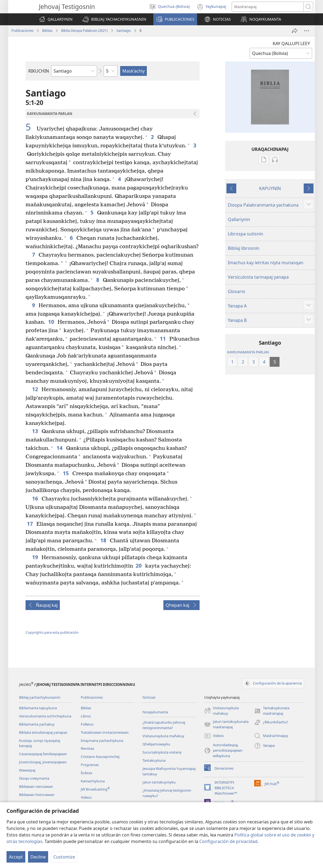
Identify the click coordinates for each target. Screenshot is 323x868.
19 (35, 557)
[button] (114, 19)
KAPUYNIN (270, 188)
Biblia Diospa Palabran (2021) (84, 30)
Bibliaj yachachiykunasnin (40, 697)
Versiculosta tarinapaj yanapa (258, 277)
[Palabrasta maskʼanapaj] (268, 7)
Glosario (237, 291)
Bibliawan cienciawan (36, 786)
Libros (86, 716)
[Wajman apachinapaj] (295, 31)
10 (52, 322)
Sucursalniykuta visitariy (162, 752)
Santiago (124, 30)
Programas (90, 765)
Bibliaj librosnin (244, 248)
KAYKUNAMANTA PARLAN (248, 352)
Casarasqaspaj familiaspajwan (43, 754)
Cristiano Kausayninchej (100, 757)
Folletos (87, 724)
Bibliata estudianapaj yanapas (43, 732)
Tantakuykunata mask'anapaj (272, 711)
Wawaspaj (27, 770)
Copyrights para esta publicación (52, 632)
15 (66, 473)
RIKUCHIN (39, 71)
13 (35, 431)
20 (139, 566)
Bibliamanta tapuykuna (38, 708)
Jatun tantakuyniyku (159, 782)
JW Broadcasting (95, 789)
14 (60, 448)
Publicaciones (22, 30)
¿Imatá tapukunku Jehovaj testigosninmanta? (164, 725)
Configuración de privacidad (228, 841)
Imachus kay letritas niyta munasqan (266, 263)
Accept (16, 857)
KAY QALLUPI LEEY (291, 43)
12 (35, 389)
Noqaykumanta (155, 712)
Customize (64, 857)
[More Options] (307, 31)
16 (35, 498)
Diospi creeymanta (34, 778)
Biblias (47, 30)
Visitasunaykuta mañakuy (163, 736)
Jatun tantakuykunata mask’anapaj (226, 724)
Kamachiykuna (93, 781)
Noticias (149, 697)
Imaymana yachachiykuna (102, 741)
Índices (86, 773)
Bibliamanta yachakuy (37, 724)
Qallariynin (239, 219)
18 (104, 540)
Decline (38, 857)
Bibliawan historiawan (37, 795)
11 (163, 339)
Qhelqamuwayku (156, 744)
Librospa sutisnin (246, 234)
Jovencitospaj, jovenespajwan (43, 762)
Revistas (87, 748)
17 (30, 524)
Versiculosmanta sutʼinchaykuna (45, 716)
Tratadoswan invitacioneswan (105, 732)
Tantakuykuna (154, 760)
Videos (86, 797)
